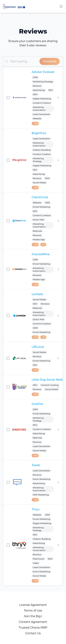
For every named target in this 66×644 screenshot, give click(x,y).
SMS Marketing (41, 495)
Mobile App (39, 239)
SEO (51, 90)
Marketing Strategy (43, 82)
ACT (43, 244)
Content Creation (42, 103)
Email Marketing (41, 207)
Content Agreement (33, 622)
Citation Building (42, 150)
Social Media (39, 183)
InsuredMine (41, 254)
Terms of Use (33, 611)
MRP (35, 123)
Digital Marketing (42, 99)
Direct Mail (38, 220)
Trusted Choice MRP (33, 628)
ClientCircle (40, 197)
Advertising (39, 90)
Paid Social (38, 559)
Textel (36, 465)
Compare (50, 61)
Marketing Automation (39, 109)
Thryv (36, 509)
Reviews (37, 86)
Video (36, 563)
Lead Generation (41, 114)
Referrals (37, 231)
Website (37, 118)
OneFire (37, 404)
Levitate (37, 294)
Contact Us (33, 633)
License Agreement (33, 605)
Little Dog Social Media (48, 380)
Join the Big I (33, 616)
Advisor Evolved (43, 72)
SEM (35, 94)
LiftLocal (38, 347)
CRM (35, 77)
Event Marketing (41, 479)
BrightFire (39, 133)
